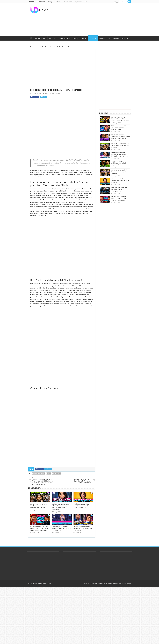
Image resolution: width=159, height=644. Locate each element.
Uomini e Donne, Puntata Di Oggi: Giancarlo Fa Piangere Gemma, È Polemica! (81, 480)
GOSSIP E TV (92, 38)
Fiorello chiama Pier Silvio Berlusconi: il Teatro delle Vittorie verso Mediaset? (39, 529)
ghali (49, 474)
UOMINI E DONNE (40, 38)
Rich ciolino (57, 474)
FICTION (76, 38)
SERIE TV (84, 38)
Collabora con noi (68, 2)
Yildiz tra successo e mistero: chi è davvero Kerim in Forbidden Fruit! (120, 128)
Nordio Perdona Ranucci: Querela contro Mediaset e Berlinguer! (83, 529)
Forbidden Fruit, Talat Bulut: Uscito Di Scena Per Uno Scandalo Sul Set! (119, 190)
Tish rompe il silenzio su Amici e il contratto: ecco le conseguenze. (61, 529)
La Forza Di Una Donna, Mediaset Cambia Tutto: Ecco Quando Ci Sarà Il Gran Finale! (120, 119)
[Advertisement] (92, 20)
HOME (31, 38)
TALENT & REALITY (65, 38)
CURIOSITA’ (125, 38)
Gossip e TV (38, 47)
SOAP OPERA (52, 38)
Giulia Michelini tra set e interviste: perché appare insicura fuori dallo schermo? (61, 507)
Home (31, 47)
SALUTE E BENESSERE (113, 38)
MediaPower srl (103, 584)
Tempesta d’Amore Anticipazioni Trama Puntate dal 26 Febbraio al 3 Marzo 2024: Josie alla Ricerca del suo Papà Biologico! (43, 481)
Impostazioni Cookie (81, 2)
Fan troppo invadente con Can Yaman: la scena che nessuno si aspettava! (39, 506)
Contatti (57, 2)
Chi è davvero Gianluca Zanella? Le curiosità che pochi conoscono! (82, 506)
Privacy (50, 2)
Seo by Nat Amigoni (125, 584)
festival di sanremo (39, 474)
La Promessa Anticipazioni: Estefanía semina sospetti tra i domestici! (120, 172)
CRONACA (102, 38)
